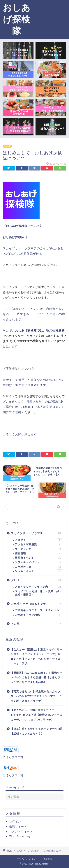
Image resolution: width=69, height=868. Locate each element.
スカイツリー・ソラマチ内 (39, 587)
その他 (7, 146)
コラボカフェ (39, 567)
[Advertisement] (51, 17)
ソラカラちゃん (39, 571)
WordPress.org (20, 836)
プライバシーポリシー (27, 859)
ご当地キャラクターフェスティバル (39, 610)
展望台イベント (39, 558)
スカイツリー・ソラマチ (37, 533)
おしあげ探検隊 (17, 19)
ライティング (39, 549)
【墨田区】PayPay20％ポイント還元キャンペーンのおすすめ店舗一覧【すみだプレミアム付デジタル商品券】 (37, 678)
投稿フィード (18, 826)
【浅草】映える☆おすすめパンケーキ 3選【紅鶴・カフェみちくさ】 (37, 731)
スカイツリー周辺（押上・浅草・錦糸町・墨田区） (39, 593)
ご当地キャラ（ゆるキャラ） (37, 603)
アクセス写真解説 (39, 545)
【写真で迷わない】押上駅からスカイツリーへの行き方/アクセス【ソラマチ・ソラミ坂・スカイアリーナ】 (36, 696)
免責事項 (48, 859)
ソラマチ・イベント (39, 563)
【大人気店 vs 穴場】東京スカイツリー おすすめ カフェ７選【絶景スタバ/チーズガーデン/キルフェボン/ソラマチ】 (36, 715)
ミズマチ (39, 540)
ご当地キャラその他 (39, 615)
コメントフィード (21, 831)
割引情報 (39, 554)
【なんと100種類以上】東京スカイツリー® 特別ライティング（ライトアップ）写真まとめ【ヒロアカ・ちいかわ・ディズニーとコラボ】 (37, 657)
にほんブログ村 (13, 757)
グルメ (37, 580)
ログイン (15, 821)
